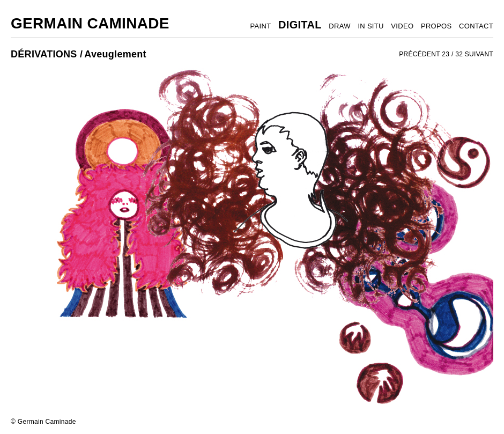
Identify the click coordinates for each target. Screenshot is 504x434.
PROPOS (436, 26)
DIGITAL (300, 25)
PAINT (261, 26)
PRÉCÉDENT (420, 54)
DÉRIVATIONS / (47, 54)
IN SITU (370, 26)
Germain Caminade (90, 23)
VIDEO (402, 26)
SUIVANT (479, 54)
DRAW (339, 26)
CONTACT (476, 26)
